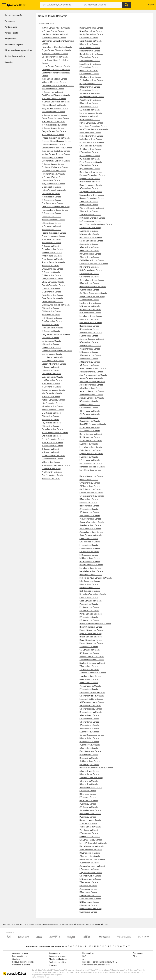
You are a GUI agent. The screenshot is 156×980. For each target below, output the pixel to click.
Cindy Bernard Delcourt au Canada (56, 70)
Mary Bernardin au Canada (90, 133)
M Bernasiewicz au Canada (90, 879)
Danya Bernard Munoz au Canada (56, 118)
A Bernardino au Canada (89, 251)
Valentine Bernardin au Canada (92, 208)
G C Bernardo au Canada (90, 483)
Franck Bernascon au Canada (91, 847)
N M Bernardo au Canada (90, 588)
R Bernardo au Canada (89, 617)
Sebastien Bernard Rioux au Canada (56, 141)
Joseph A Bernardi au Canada (54, 364)
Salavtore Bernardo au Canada (92, 657)
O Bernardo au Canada (89, 598)
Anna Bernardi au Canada (52, 259)
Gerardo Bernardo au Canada (91, 493)
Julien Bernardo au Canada (90, 535)
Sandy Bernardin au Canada (91, 192)
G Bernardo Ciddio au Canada (92, 696)
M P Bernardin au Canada (90, 120)
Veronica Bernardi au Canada (54, 456)
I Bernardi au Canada (50, 338)
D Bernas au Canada (88, 794)
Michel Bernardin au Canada (91, 139)
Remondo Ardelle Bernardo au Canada (95, 624)
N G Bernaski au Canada (89, 902)
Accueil (6, 924)
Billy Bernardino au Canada (90, 254)
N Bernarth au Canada (89, 784)
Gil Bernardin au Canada (89, 74)
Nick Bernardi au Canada (52, 403)
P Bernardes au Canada (51, 230)
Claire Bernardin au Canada (90, 41)
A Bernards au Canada (89, 748)
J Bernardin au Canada (89, 90)
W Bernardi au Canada (51, 462)
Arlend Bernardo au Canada (91, 388)
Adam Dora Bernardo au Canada (93, 369)
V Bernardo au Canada (89, 683)
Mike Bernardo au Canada (90, 581)
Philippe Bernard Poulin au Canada (56, 138)
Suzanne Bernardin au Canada (92, 198)
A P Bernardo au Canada (89, 365)
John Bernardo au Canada (90, 526)
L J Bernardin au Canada (90, 110)
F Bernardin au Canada (89, 67)
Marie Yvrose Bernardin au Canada (94, 130)
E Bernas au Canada (88, 797)
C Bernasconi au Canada (90, 856)
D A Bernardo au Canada (90, 421)
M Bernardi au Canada (51, 384)
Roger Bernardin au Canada (91, 185)
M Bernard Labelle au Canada (54, 99)
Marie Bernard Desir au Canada (54, 79)
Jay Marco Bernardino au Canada (93, 293)
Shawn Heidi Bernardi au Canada (55, 433)
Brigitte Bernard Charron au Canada (56, 50)
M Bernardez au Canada (52, 240)
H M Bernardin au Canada (90, 87)
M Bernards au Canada (89, 755)
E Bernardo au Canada (89, 444)
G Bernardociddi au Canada (91, 709)
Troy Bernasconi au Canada (91, 873)
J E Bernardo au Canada (89, 512)
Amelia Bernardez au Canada (54, 236)
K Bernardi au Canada (51, 367)
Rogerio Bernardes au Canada (54, 233)
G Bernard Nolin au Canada (53, 128)
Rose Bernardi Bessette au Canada (56, 466)
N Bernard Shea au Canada (53, 164)
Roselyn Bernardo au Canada (91, 643)
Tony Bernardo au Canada (90, 676)
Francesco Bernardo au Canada (92, 467)
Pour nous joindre (19, 956)
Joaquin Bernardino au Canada (92, 297)
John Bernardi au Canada (52, 358)
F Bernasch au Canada (89, 833)
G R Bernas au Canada (89, 801)
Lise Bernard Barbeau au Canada (55, 35)
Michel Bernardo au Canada (91, 575)
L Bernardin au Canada (89, 107)
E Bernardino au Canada (89, 274)
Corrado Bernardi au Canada (53, 285)
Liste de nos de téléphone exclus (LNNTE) (100, 962)
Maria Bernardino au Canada (91, 316)
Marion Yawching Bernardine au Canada (96, 225)
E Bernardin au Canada (89, 57)
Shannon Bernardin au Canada (92, 195)
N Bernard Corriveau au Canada (55, 54)
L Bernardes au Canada (51, 223)
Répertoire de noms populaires (18, 50)
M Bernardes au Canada (52, 226)
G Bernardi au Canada (51, 331)
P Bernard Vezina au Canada (53, 174)
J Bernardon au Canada (89, 725)
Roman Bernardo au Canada (91, 637)
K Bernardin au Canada (89, 103)
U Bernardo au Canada (89, 680)
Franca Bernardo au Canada (91, 464)
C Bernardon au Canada (89, 719)
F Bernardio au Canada (89, 336)
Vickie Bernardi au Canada (52, 459)
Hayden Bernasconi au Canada (92, 860)
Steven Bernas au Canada (90, 820)
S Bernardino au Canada (89, 329)
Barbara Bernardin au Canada (91, 28)
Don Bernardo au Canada (90, 437)
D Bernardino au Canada (89, 267)
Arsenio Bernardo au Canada (91, 395)
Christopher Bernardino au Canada (94, 264)
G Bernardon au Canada (89, 722)
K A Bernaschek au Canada (91, 840)
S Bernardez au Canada (51, 243)
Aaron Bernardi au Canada (52, 249)
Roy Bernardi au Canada (52, 423)
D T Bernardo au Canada (90, 431)
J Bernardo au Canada (89, 509)
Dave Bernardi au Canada (52, 298)
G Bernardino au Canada (89, 277)
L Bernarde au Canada (51, 181)
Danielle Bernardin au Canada (91, 54)
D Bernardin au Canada (89, 44)
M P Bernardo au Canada (90, 562)
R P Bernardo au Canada (89, 621)
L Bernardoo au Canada (89, 732)
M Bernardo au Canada (89, 555)
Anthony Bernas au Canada (91, 788)
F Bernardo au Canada (89, 457)
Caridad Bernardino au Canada (92, 261)
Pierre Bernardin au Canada (91, 162)
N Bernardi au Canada (51, 397)
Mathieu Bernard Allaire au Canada (56, 28)
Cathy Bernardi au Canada (53, 279)
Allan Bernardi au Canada (52, 253)
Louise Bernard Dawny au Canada (56, 66)
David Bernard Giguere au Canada (56, 95)
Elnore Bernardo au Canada (91, 447)
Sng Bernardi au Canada (52, 436)
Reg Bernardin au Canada (90, 179)
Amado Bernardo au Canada (91, 378)
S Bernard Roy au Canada (52, 158)
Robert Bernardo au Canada (91, 627)
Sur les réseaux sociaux (15, 56)
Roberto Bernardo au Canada (91, 630)
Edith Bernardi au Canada (52, 318)
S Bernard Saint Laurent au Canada (56, 161)
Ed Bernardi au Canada (51, 315)
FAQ (84, 956)
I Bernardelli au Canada (51, 194)
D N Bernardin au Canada (90, 51)
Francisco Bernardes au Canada (55, 210)
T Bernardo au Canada (89, 666)
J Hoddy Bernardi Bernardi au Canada (57, 351)
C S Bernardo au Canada (90, 414)
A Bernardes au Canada (51, 197)
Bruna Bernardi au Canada (52, 269)
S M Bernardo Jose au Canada (92, 702)
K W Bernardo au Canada (90, 542)
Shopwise (53, 965)
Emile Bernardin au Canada (90, 64)
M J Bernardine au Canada (90, 221)
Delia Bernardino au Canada (91, 270)
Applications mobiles (57, 962)
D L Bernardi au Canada (51, 292)
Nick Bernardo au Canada (90, 591)
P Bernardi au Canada (51, 416)
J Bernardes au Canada (51, 217)
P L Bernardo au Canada (89, 607)
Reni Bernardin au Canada (90, 182)
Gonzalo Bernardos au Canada (92, 735)
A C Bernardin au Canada (52, 472)
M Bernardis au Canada (89, 352)
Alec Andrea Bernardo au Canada (93, 375)
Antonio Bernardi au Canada (53, 262)
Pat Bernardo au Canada (89, 611)
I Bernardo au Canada (88, 503)
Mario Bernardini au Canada (91, 238)
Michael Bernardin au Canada (91, 136)
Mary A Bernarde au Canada (53, 184)
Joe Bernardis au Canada (90, 349)
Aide (84, 959)
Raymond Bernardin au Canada (92, 175)
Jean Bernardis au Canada (90, 346)
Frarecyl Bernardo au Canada (91, 476)
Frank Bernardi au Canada (52, 328)
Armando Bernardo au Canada (92, 391)
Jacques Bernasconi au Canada (92, 866)
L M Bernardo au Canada (90, 549)
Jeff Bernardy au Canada (90, 761)
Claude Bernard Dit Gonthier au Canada (58, 86)
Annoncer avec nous (58, 956)
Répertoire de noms (19, 924)
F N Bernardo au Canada (90, 460)
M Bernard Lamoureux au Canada (56, 102)
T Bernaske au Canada (89, 882)
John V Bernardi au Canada (53, 361)
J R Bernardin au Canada (90, 94)
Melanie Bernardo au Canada (91, 572)
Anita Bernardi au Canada (52, 256)
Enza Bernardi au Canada (52, 321)
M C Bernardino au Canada (90, 310)
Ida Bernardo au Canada (89, 506)
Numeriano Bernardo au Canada (93, 594)
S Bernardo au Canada (89, 647)
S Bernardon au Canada (89, 729)
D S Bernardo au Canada (90, 428)
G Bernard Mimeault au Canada (55, 115)
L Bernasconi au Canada (89, 869)
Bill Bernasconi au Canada (90, 853)
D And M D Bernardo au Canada (93, 424)
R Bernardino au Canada (89, 326)
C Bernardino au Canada (89, 257)
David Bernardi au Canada (52, 302)
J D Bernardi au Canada (51, 348)
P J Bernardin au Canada (90, 159)
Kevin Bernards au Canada (90, 752)
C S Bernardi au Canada (51, 276)
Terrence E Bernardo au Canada (93, 673)
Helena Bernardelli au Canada (54, 190)
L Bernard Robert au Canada (53, 145)
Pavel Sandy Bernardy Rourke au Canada (96, 768)
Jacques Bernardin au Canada (92, 97)
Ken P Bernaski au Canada (90, 899)
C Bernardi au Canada (51, 272)
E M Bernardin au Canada (90, 61)
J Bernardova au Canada (90, 745)
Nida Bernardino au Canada (91, 323)
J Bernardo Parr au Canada (90, 706)
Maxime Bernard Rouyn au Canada (56, 154)
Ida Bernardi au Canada (51, 341)
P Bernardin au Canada (89, 152)
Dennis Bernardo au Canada (91, 434)
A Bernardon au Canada (89, 716)
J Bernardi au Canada (51, 344)
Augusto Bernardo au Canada (92, 398)
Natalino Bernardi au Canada (53, 400)
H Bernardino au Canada (89, 283)
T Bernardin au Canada (89, 202)
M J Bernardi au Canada (52, 387)
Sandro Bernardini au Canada (91, 241)
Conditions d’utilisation (21, 965)
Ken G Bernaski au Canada (90, 896)
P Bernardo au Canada (89, 604)
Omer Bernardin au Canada (91, 146)
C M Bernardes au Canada (53, 203)
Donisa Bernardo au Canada (91, 441)
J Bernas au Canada (88, 804)
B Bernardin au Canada (51, 479)
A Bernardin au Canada (51, 469)
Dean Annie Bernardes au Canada (56, 207)
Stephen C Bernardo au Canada (92, 663)
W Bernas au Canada (88, 824)
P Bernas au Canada (88, 817)
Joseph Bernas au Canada (90, 811)
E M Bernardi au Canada (52, 312)
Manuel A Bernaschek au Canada (93, 843)
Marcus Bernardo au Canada (91, 565)
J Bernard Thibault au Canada (54, 171)
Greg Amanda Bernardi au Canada (56, 335)
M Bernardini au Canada (89, 234)
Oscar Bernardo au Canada (90, 601)
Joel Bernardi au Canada (52, 354)
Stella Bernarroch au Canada (91, 778)
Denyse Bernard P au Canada (54, 132)
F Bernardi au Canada (51, 325)
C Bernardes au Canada (52, 200)
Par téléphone (11, 27)
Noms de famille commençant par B (43, 924)
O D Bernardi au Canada (52, 413)
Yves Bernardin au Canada (90, 215)
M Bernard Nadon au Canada (54, 122)
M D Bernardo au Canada (90, 558)
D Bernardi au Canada (51, 289)
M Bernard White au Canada (53, 177)
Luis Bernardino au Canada (90, 303)
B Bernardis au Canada (89, 342)
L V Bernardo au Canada (89, 552)
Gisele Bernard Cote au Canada (55, 57)
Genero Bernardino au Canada (92, 280)
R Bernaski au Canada (88, 906)
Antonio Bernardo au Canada (91, 385)
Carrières (16, 959)
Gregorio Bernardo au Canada (92, 496)
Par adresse (10, 21)
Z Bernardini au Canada (89, 244)
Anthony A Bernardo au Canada (92, 382)
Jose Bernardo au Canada (90, 529)
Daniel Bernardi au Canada (53, 295)
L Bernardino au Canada (89, 300)
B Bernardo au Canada (89, 401)
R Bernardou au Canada (89, 742)
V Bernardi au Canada (51, 452)
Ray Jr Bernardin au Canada (91, 172)
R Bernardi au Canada (51, 420)
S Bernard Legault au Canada (54, 105)
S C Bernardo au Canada (90, 650)
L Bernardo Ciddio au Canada (91, 699)
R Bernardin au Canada (89, 166)
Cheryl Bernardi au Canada (53, 282)
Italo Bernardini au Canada (90, 228)
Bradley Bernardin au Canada (91, 35)
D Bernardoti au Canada (89, 738)
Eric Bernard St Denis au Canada (55, 167)
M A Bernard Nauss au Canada (54, 125)
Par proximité (11, 39)
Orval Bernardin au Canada (90, 149)
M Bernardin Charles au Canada (92, 218)
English (151, 5)
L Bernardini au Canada (89, 231)
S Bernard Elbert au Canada (53, 89)
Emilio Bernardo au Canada (90, 451)
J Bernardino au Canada (89, 290)
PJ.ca (135, 956)
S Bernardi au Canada (51, 426)
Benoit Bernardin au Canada (91, 31)
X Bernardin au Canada (89, 211)
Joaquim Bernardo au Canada (92, 522)
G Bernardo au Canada (89, 480)
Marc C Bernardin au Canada (91, 123)
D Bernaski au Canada (88, 886)
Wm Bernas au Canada (89, 830)
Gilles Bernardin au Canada (90, 77)
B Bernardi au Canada (51, 266)
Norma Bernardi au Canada (53, 410)
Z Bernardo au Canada (89, 689)
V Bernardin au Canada (89, 205)
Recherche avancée (13, 15)
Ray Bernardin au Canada (90, 169)
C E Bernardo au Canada (90, 411)
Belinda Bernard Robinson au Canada (57, 148)
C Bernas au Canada (88, 791)
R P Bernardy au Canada (89, 765)
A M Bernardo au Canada (90, 362)
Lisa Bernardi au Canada (52, 374)
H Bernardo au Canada (89, 499)
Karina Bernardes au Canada (53, 220)
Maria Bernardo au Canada (90, 568)
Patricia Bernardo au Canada (91, 614)
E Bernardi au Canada (51, 308)
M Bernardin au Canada (89, 116)
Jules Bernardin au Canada (90, 100)
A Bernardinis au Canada (89, 247)
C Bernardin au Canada (89, 38)
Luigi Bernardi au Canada (52, 380)
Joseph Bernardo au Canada (91, 532)
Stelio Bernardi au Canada (52, 443)
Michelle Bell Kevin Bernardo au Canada (96, 578)
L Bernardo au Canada (89, 545)
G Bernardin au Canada (89, 71)
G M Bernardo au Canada (90, 486)
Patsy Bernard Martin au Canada (55, 109)
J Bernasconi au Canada (89, 863)
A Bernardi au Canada (51, 246)
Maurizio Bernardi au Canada (53, 390)
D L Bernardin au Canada (90, 48)
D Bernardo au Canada (89, 418)
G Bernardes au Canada (52, 213)
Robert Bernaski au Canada (90, 909)
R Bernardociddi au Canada (90, 712)
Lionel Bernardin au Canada (91, 113)
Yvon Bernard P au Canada (53, 135)
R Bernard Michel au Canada (53, 112)
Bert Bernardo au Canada (90, 405)
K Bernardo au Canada (89, 539)
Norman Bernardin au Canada (92, 143)
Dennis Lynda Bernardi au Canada (56, 305)
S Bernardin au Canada (89, 188)
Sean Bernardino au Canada (91, 333)
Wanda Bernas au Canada (90, 827)
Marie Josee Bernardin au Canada (93, 126)
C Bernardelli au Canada (52, 187)
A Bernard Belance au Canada (54, 38)
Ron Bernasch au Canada (90, 837)
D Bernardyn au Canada (89, 774)
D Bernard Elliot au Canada (53, 92)
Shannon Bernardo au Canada (92, 660)
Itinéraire (9, 62)
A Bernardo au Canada (89, 359)
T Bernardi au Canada (51, 449)
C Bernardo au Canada (89, 408)
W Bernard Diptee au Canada (54, 82)
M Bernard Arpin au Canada (53, 31)
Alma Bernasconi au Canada (91, 850)
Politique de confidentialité (23, 962)
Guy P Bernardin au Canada (91, 84)
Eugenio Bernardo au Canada (91, 454)
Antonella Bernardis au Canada (92, 339)
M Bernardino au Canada (90, 306)
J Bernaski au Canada (88, 889)
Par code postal (12, 33)
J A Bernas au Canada (89, 807)
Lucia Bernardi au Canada (52, 377)
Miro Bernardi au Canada (52, 393)
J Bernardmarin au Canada (90, 356)
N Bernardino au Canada (89, 320)
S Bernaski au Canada (88, 912)
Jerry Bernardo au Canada (90, 519)
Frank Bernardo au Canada (90, 470)
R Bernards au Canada (89, 758)
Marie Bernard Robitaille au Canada (56, 151)
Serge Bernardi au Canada (52, 429)
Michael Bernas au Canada (90, 814)
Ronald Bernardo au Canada (91, 640)
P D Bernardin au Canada (90, 156)
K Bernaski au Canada (88, 892)
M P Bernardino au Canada (90, 313)
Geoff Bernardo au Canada (90, 490)
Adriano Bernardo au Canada (91, 372)
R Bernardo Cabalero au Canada (92, 693)
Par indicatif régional (14, 45)
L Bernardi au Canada (51, 371)
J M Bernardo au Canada (90, 516)
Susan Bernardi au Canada (53, 446)
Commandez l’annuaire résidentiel (96, 965)
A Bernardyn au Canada (89, 771)
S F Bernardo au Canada (89, 653)
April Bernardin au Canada (52, 475)
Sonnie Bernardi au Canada (53, 439)
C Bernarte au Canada (89, 781)
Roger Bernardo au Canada (90, 634)
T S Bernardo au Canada (89, 670)
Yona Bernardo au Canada (90, 686)
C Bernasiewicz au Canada (90, 876)
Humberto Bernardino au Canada (93, 287)
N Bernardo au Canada (89, 585)
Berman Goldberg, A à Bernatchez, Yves (74, 924)
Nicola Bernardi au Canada (53, 407)
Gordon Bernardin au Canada (91, 80)
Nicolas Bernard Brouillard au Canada (57, 47)
